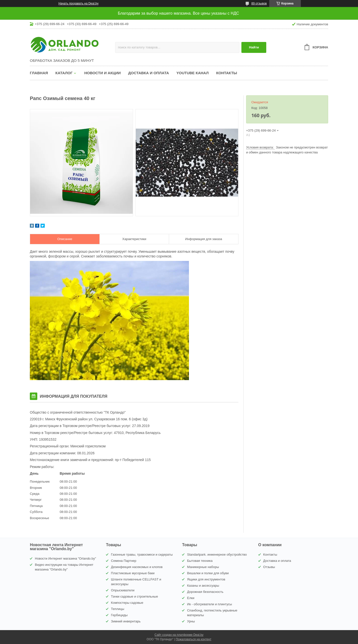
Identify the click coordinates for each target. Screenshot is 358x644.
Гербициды (119, 615)
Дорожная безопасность (205, 592)
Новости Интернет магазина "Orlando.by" (65, 558)
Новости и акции (103, 73)
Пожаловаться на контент (194, 639)
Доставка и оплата (149, 73)
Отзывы (269, 567)
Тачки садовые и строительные (134, 596)
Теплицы (117, 609)
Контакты (226, 73)
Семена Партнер (124, 561)
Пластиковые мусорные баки (133, 573)
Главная (39, 73)
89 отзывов (259, 3)
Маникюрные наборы (203, 567)
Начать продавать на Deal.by (78, 3)
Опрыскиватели (123, 590)
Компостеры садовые (127, 603)
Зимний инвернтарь (126, 621)
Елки (191, 598)
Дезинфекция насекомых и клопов (137, 567)
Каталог (64, 73)
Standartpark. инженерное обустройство (217, 555)
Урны (191, 621)
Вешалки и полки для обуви (208, 573)
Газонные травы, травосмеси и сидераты (142, 555)
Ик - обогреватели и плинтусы (209, 604)
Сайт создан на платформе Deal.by (179, 635)
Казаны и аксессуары (203, 586)
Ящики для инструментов (206, 579)
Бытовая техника (200, 561)
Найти (254, 47)
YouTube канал (193, 73)
